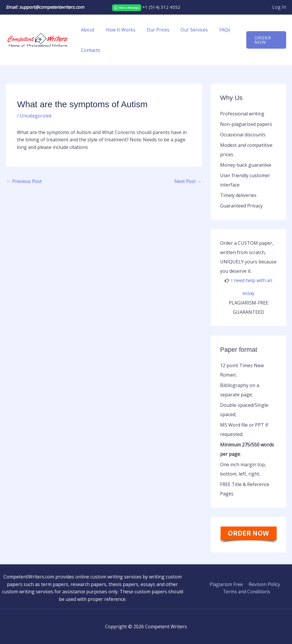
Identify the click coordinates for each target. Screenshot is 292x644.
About (87, 30)
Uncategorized (36, 116)
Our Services (187, 30)
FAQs (216, 30)
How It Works (118, 30)
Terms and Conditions (247, 592)
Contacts (90, 50)
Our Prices (153, 30)
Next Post (188, 182)
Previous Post (24, 182)
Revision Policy (264, 584)
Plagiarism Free (226, 584)
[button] (265, 40)
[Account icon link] (279, 7)
